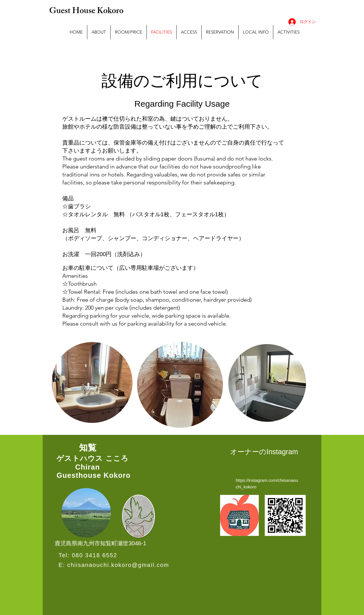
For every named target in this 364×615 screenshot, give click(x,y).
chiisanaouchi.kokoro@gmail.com (118, 565)
